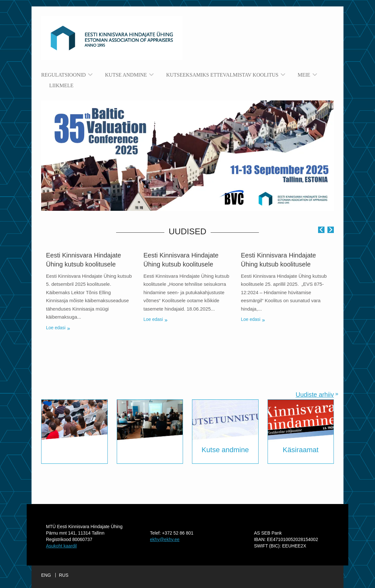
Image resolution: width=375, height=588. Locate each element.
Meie (304, 75)
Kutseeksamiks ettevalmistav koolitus (222, 75)
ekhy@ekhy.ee (165, 539)
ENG (46, 575)
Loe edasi (56, 328)
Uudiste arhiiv (315, 395)
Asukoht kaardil (61, 546)
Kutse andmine (126, 75)
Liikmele (61, 85)
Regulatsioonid (64, 75)
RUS (64, 575)
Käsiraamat (301, 450)
